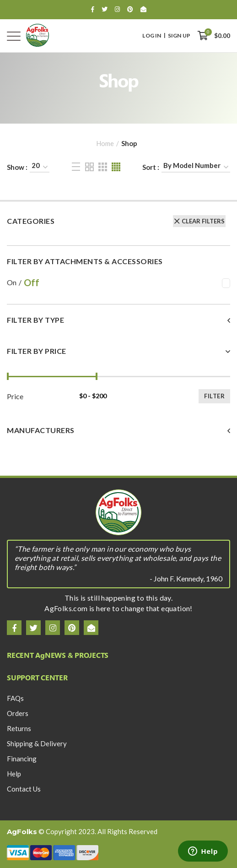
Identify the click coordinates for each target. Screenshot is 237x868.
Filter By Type (35, 320)
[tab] (118, 326)
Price (15, 396)
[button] (118, 320)
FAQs (15, 698)
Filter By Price (37, 351)
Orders (18, 713)
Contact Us (24, 789)
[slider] (8, 376)
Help (14, 774)
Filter (214, 396)
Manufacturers (41, 430)
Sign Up (179, 36)
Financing (22, 759)
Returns (19, 728)
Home (105, 143)
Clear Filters (203, 221)
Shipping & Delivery (37, 743)
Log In (152, 36)
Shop (129, 143)
